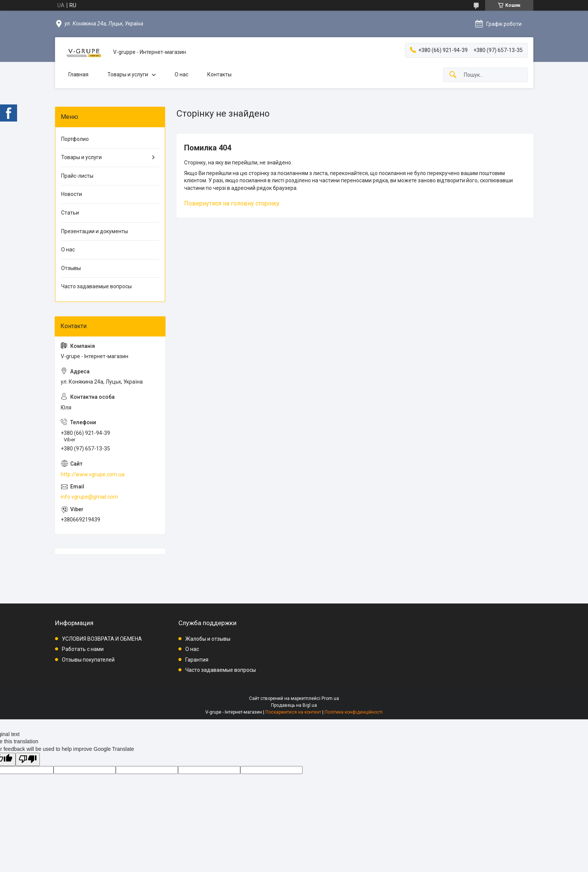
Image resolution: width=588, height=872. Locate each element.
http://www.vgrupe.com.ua (93, 474)
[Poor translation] (28, 759)
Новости (72, 194)
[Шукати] (453, 75)
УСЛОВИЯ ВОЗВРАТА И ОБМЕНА (102, 639)
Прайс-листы (77, 176)
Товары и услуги (128, 74)
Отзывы (71, 268)
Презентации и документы (95, 231)
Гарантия (197, 660)
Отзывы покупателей (88, 660)
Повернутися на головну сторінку (232, 203)
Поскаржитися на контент (293, 712)
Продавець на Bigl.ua (294, 705)
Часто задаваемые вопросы (96, 286)
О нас (181, 74)
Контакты (219, 74)
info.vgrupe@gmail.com (89, 497)
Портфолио (75, 139)
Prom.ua (330, 698)
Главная (78, 74)
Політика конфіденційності (354, 712)
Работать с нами (83, 649)
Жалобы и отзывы (208, 639)
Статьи (70, 213)
